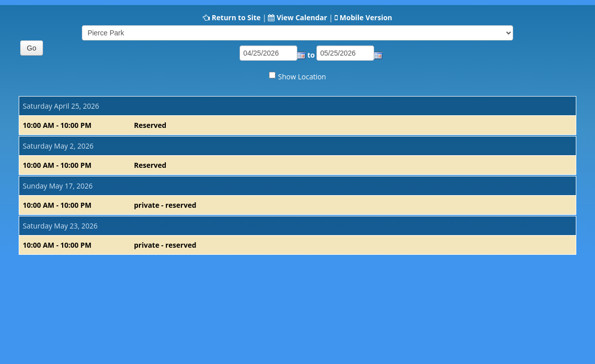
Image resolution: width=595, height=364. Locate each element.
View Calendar (302, 17)
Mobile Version (366, 17)
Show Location (302, 77)
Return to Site (236, 17)
